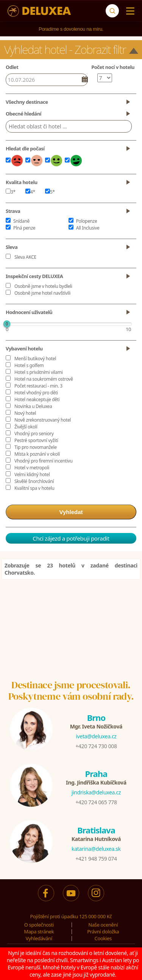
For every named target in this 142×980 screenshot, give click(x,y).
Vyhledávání (39, 938)
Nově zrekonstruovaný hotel (43, 420)
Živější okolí (26, 427)
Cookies (103, 938)
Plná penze (24, 228)
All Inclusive (88, 228)
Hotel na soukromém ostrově (44, 379)
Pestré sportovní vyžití (36, 440)
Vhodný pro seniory (34, 434)
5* (50, 192)
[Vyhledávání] (112, 11)
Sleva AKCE (25, 257)
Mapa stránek (39, 932)
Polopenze (87, 221)
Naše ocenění (103, 925)
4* (30, 192)
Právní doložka (103, 932)
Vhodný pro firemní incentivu (44, 461)
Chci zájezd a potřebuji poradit (71, 538)
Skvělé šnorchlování (34, 481)
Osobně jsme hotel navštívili (42, 293)
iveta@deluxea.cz (96, 736)
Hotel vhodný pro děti (36, 393)
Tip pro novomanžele (36, 447)
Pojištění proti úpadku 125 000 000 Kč (71, 916)
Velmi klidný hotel (32, 474)
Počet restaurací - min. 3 (38, 386)
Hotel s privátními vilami (38, 372)
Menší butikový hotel (35, 359)
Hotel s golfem (29, 365)
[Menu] (129, 11)
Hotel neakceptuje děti (37, 399)
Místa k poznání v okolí (37, 454)
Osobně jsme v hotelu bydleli (43, 286)
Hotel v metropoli (32, 468)
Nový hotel (25, 413)
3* (11, 192)
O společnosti (39, 925)
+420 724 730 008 (96, 746)
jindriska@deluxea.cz (96, 792)
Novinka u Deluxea (33, 406)
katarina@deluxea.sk (96, 849)
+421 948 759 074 (96, 859)
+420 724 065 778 (96, 802)
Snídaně (21, 221)
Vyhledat (71, 512)
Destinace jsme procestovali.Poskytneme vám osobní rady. (71, 691)
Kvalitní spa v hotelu (34, 488)
